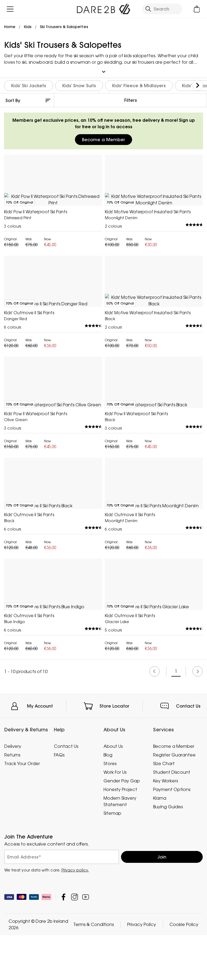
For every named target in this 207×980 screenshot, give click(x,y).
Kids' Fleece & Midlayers (139, 84)
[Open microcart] (197, 9)
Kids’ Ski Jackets (29, 84)
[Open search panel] (162, 9)
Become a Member (103, 138)
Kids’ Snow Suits (79, 84)
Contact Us (188, 940)
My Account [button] (40, 940)
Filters (131, 99)
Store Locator (114, 940)
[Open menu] (10, 9)
